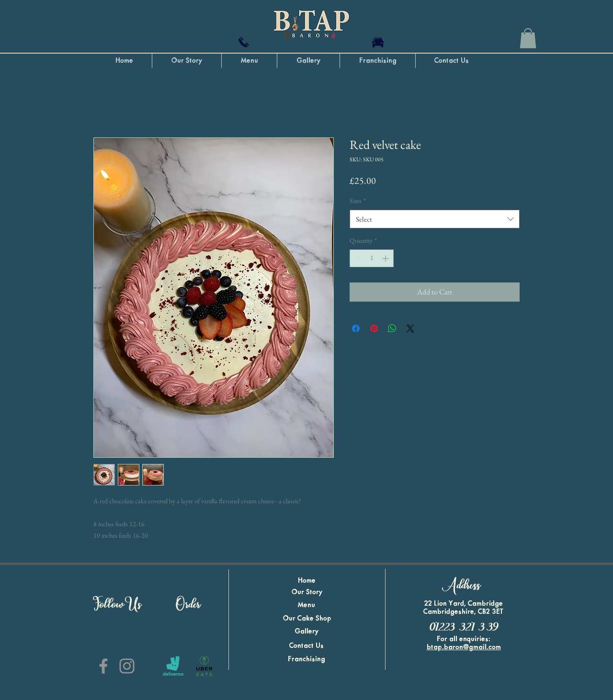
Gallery (307, 632)
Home (307, 581)
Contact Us (306, 646)
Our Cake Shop (307, 619)
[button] (528, 38)
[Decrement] (357, 258)
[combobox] (435, 219)
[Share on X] (410, 328)
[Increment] (386, 258)
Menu (306, 605)
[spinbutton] (372, 258)
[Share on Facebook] (356, 328)
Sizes (358, 201)
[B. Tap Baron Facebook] (103, 666)
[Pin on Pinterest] (374, 328)
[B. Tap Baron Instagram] (127, 666)
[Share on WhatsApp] (392, 328)
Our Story (307, 592)
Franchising (306, 659)
